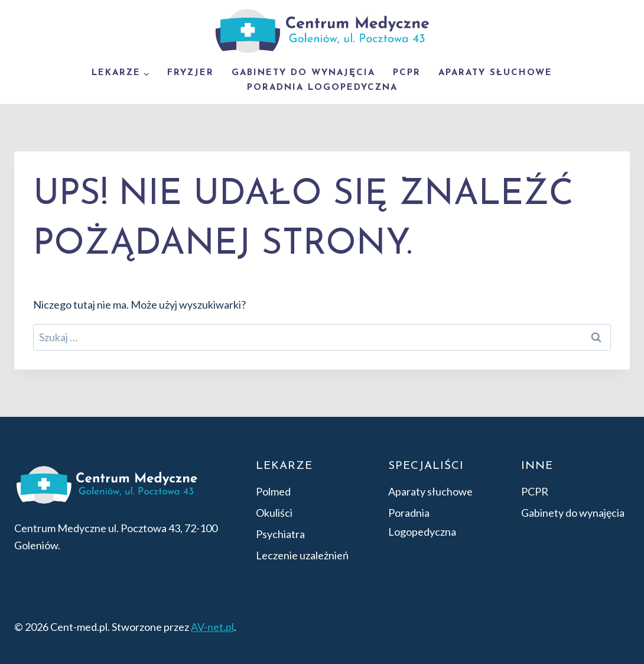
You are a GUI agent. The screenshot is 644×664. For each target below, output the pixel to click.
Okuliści (274, 513)
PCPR (407, 73)
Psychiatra (280, 534)
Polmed (273, 491)
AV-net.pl (212, 627)
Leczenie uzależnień (302, 555)
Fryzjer (191, 73)
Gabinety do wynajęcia (303, 73)
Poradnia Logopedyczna (322, 88)
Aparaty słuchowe (495, 73)
